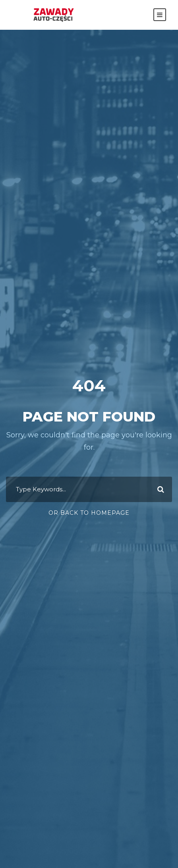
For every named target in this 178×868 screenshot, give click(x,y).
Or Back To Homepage (89, 513)
